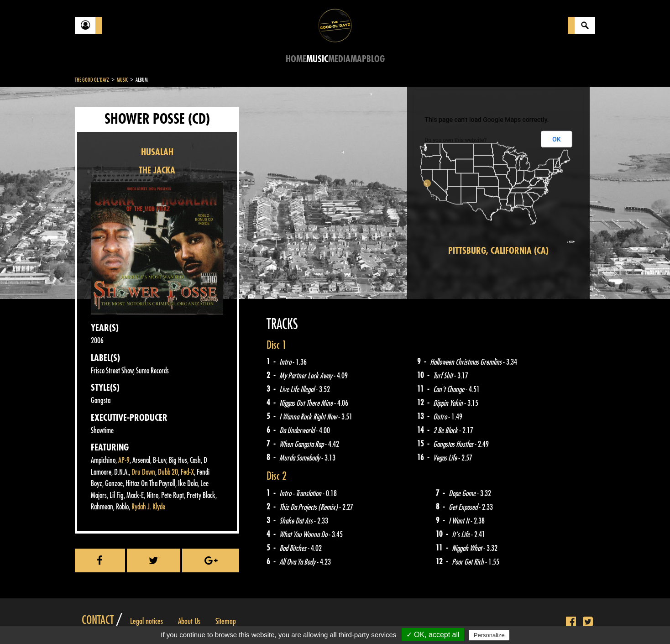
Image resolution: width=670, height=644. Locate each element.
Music (317, 59)
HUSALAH (157, 152)
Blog (376, 59)
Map (359, 59)
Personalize (489, 635)
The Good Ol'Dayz (92, 80)
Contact (98, 620)
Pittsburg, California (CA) (498, 251)
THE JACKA (157, 170)
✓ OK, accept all (433, 635)
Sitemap (226, 621)
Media (339, 59)
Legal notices (147, 621)
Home (296, 59)
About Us (189, 621)
